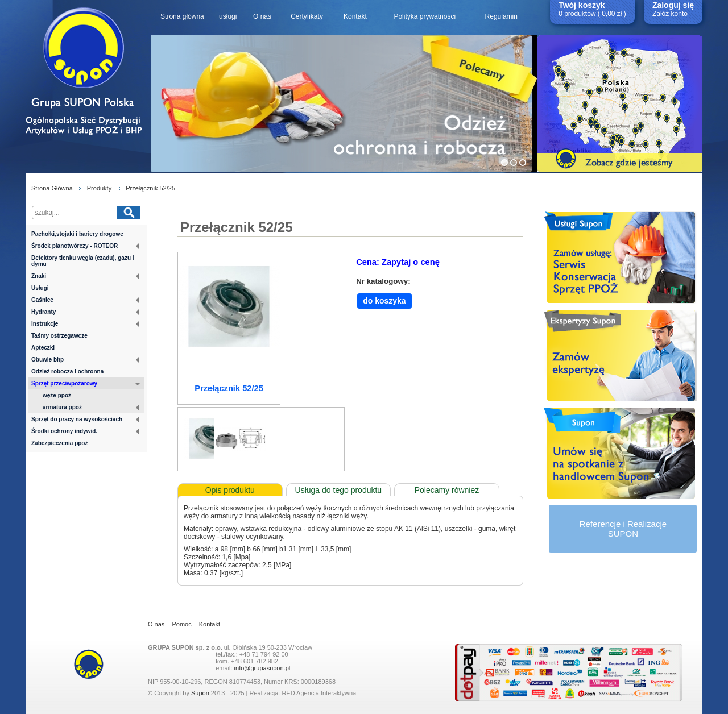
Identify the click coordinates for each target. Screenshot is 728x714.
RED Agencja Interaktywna (319, 693)
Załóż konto (670, 14)
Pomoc (181, 624)
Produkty (99, 188)
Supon (200, 693)
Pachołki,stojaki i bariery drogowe (77, 234)
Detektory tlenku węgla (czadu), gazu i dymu (83, 261)
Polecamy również (447, 490)
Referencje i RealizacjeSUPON (623, 529)
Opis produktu (230, 490)
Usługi (40, 288)
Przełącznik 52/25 (150, 188)
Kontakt (355, 16)
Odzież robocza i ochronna (67, 371)
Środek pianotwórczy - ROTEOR (85, 246)
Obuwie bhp (85, 360)
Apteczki (43, 348)
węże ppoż (57, 395)
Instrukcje (85, 324)
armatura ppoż (91, 407)
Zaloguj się (673, 5)
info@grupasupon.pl (262, 668)
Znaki (85, 276)
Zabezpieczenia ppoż (59, 443)
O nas (262, 16)
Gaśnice (85, 300)
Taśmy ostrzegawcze (59, 336)
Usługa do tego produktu (339, 490)
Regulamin (501, 16)
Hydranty (85, 312)
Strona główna (182, 16)
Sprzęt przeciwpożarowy (86, 384)
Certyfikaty (307, 16)
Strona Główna (52, 188)
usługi (228, 16)
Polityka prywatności (425, 16)
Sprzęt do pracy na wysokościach (85, 419)
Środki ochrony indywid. (85, 431)
